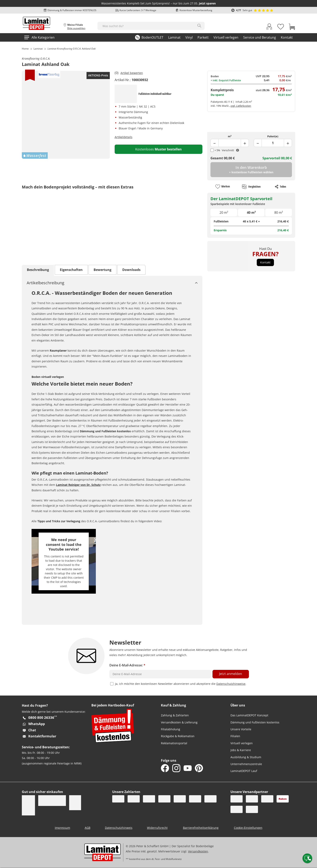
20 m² (224, 213)
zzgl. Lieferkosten (241, 106)
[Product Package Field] (273, 143)
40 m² (251, 213)
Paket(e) (273, 136)
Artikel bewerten (132, 73)
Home (25, 49)
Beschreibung (38, 270)
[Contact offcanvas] (307, 858)
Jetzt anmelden (231, 674)
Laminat (38, 49)
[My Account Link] (269, 27)
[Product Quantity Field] (230, 143)
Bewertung (102, 270)
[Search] (199, 26)
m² (230, 136)
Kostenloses (158, 149)
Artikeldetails (124, 137)
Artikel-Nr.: (123, 80)
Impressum (62, 828)
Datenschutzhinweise (231, 684)
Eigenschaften (71, 270)
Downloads (131, 270)
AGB (88, 828)
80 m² (279, 213)
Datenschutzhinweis (119, 828)
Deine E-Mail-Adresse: (127, 665)
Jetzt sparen (207, 3)
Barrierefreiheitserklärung (201, 828)
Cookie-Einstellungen (248, 828)
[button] (265, 262)
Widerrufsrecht (157, 828)
